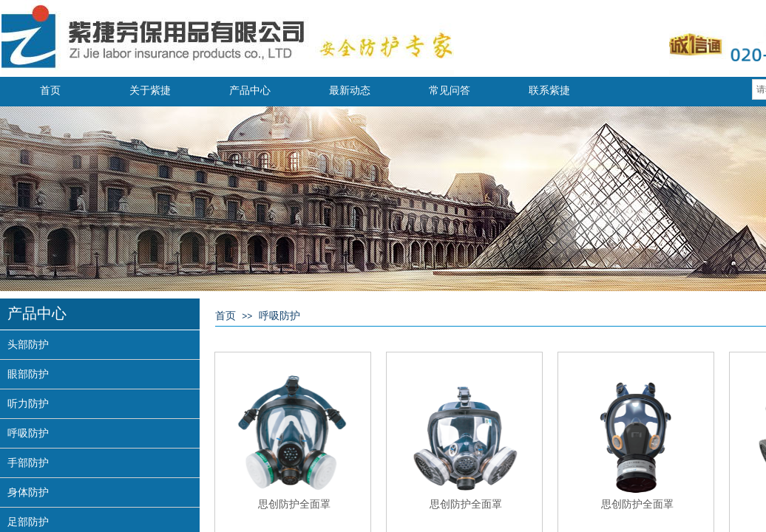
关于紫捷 (150, 91)
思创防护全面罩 (294, 504)
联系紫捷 (549, 91)
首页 (50, 91)
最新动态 (350, 91)
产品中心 (250, 91)
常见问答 (450, 91)
